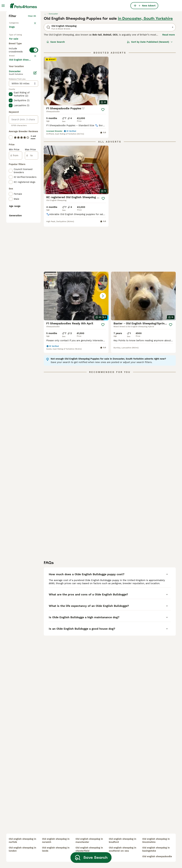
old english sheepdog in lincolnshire (156, 840)
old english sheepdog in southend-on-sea (123, 849)
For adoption (19, 96)
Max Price (30, 286)
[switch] (23, 116)
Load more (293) (21, 195)
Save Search (56, 89)
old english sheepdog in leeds (56, 849)
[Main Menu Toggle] (3, 6)
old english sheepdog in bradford (123, 840)
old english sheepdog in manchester (89, 840)
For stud (16, 104)
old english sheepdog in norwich (56, 840)
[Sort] (150, 89)
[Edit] (35, 209)
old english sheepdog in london (22, 849)
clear (34, 123)
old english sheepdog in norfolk (22, 840)
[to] (32, 292)
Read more (169, 81)
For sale (16, 89)
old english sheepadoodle (157, 856)
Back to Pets (15, 69)
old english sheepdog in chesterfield (89, 849)
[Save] (103, 156)
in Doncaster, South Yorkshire (145, 65)
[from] (16, 292)
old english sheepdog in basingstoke (156, 849)
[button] (143, 217)
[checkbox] (11, 140)
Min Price (14, 286)
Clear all (32, 63)
